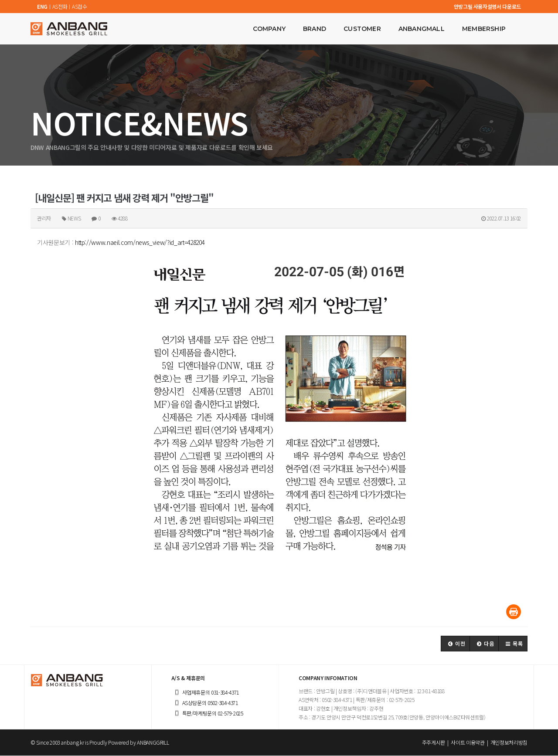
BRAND (315, 29)
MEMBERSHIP (484, 29)
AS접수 (80, 6)
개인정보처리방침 (509, 743)
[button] (455, 644)
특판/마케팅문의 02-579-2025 (207, 714)
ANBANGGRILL (153, 743)
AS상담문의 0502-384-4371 (205, 703)
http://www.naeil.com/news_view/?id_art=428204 (140, 242)
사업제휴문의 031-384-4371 (205, 693)
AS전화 (60, 6)
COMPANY (269, 29)
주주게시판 (434, 743)
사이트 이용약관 (468, 743)
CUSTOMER (362, 29)
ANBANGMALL (422, 29)
